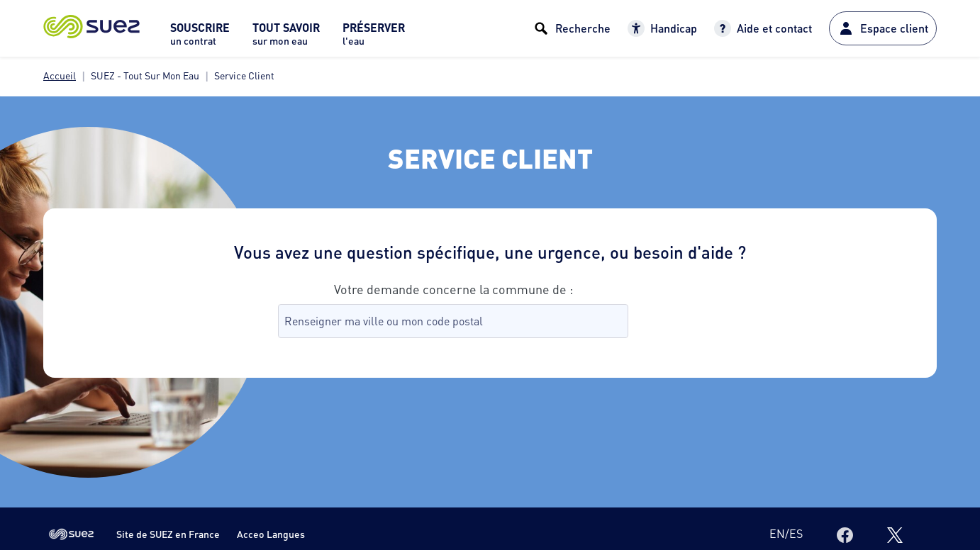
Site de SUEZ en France (168, 534)
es (796, 533)
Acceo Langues (271, 534)
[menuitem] (200, 38)
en (777, 533)
